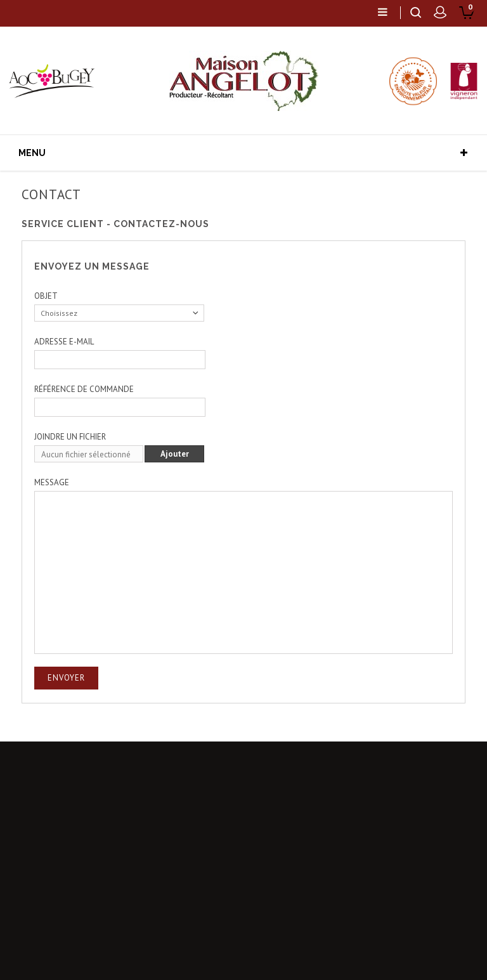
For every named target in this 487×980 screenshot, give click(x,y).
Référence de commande (84, 389)
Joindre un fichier (70, 437)
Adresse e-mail (64, 342)
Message (52, 482)
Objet (46, 296)
